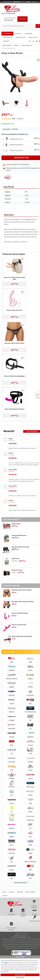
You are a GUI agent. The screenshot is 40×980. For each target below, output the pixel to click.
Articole (18, 34)
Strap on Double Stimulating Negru (14, 376)
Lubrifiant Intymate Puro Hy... (17, 150)
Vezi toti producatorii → (21, 883)
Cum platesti (11, 912)
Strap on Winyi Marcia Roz (14, 310)
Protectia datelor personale (11, 926)
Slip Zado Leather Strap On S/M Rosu (23, 602)
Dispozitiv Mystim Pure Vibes (20, 547)
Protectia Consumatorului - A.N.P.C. (21, 937)
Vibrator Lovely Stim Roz (19, 625)
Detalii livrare (30, 892)
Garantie (35, 912)
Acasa (4, 892)
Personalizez (20, 978)
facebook (30, 41)
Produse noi (8, 37)
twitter (33, 41)
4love (16, 935)
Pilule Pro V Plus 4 (17, 570)
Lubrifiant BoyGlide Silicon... (17, 145)
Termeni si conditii (23, 913)
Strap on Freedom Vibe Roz (20, 613)
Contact (6, 41)
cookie (6, 962)
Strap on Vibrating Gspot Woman (14, 409)
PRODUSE (7, 34)
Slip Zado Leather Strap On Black (14, 343)
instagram (37, 41)
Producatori (21, 37)
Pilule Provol (15, 559)
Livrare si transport (34, 904)
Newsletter (33, 37)
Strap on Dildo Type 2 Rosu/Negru (22, 636)
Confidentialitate (35, 919)
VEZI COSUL (22, 19)
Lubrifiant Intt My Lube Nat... (17, 139)
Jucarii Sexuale (7, 45)
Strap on (16, 45)
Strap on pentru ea (27, 45)
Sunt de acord (20, 975)
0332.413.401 (11, 14)
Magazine (28, 34)
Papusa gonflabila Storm (19, 535)
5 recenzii (20, 119)
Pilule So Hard (16, 524)
